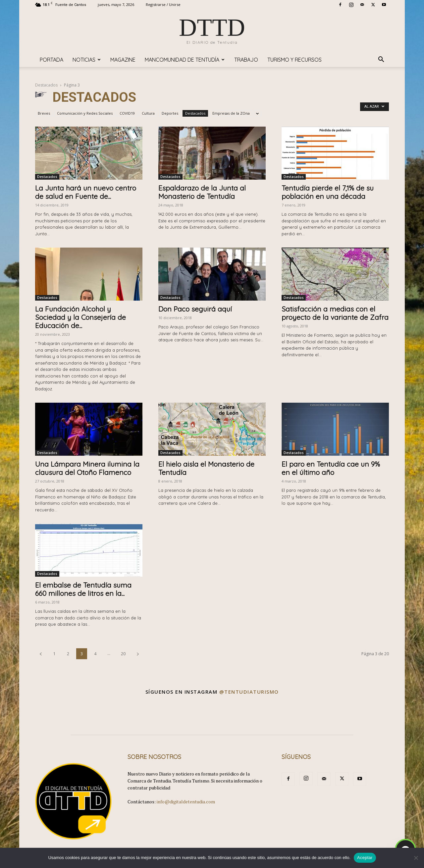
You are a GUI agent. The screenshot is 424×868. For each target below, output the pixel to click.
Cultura (148, 113)
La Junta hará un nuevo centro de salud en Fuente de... (86, 192)
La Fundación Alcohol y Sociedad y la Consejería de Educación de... (80, 317)
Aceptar (365, 858)
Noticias (87, 60)
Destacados (46, 85)
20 (123, 654)
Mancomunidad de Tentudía (185, 60)
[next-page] (138, 654)
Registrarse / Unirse (163, 4)
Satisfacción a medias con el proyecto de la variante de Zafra (335, 313)
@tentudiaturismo (249, 692)
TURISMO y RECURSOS (294, 60)
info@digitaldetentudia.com (186, 802)
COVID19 (127, 113)
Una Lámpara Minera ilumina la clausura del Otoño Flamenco (87, 468)
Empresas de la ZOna (231, 113)
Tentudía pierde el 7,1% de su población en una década (328, 192)
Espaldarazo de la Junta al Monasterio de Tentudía (202, 192)
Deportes (170, 113)
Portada (52, 60)
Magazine (123, 60)
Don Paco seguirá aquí (195, 309)
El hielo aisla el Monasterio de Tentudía (206, 468)
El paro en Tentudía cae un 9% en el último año (331, 468)
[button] (381, 60)
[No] (416, 858)
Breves (44, 113)
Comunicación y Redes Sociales (85, 113)
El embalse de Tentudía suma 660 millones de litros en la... (83, 589)
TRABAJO (246, 60)
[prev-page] (41, 654)
